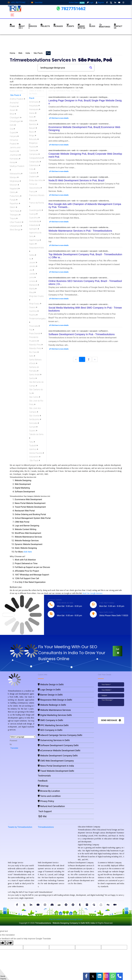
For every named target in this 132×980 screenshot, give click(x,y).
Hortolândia (35, 221)
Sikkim (13, 207)
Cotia (32, 169)
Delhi (13, 125)
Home (12, 53)
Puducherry (15, 196)
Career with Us (81, 26)
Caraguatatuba (36, 158)
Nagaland (15, 189)
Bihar (13, 114)
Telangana (15, 215)
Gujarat (14, 133)
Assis (32, 117)
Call (117, 651)
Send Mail (37, 2)
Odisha (13, 192)
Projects (45, 25)
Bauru (32, 132)
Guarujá (33, 214)
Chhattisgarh (16, 121)
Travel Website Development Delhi (56, 771)
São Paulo (38, 53)
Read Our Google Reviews (92, 593)
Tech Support (45, 811)
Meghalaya (15, 181)
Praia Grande (35, 333)
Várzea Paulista (36, 453)
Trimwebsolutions (46, 827)
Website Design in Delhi (51, 684)
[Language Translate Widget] (23, 737)
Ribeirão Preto (36, 348)
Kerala (13, 162)
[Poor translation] (9, 943)
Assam (13, 110)
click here (27, 552)
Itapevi (33, 244)
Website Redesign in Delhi (52, 705)
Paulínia (33, 315)
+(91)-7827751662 (17, 2)
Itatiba (33, 255)
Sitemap (43, 786)
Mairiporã (34, 285)
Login (90, 2)
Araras (33, 113)
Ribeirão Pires (36, 345)
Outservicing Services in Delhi (54, 740)
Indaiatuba (34, 225)
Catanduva (35, 165)
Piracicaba (34, 326)
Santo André (35, 375)
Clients (70, 25)
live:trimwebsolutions (66, 612)
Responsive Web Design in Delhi (55, 700)
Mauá (32, 292)
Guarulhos (34, 218)
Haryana (14, 136)
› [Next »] (95, 359)
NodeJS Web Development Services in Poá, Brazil (76, 180)
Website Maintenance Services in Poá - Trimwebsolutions (80, 231)
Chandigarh (15, 118)
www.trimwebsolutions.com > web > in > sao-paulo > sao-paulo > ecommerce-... (79, 124)
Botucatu (34, 139)
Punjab (13, 200)
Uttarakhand (16, 226)
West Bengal (16, 230)
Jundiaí (33, 274)
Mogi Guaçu (35, 304)
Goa (12, 129)
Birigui (33, 136)
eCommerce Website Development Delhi (59, 750)
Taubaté (33, 446)
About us (22, 26)
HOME (12, 25)
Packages (58, 25)
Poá (32, 98)
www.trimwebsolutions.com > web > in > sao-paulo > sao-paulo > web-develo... (79, 251)
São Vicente (35, 416)
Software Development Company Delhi (58, 745)
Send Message (111, 720)
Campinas (34, 154)
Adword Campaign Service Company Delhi (60, 735)
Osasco (33, 307)
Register (100, 2)
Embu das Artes (37, 180)
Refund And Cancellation (51, 806)
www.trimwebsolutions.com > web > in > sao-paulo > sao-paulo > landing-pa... (79, 97)
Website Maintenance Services (54, 710)
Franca (33, 192)
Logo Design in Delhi (49, 690)
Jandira (33, 266)
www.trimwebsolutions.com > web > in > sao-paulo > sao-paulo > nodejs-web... (79, 177)
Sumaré (33, 427)
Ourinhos (34, 311)
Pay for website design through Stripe (66, 919)
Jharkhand (15, 155)
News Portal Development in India (56, 766)
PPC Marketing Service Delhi (53, 725)
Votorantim (35, 457)
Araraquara (35, 109)
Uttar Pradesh (16, 222)
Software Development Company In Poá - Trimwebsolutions (82, 334)
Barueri (33, 128)
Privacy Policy (46, 801)
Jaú (31, 270)
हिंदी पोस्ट (42, 816)
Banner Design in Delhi (50, 695)
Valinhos (34, 449)
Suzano (33, 431)
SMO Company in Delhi (50, 720)
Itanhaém (34, 229)
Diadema (34, 177)
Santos (33, 378)
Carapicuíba (35, 162)
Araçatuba (34, 106)
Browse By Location (49, 791)
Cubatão (34, 173)
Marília (33, 289)
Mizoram (14, 185)
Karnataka (15, 159)
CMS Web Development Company (56, 761)
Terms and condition (49, 796)
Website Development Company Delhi (58, 756)
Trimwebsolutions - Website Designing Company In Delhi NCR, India (65, 923)
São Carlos (35, 397)
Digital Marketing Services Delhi (55, 715)
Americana (35, 102)
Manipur (14, 177)
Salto (32, 356)
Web (20, 53)
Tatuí (32, 442)
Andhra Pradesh (17, 99)
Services (33, 26)
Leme (32, 277)
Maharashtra (16, 174)
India (28, 53)
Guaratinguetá (36, 210)
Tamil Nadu (15, 211)
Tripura (14, 218)
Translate (14, 748)
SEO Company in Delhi (50, 730)
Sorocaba (34, 423)
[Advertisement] (66, 44)
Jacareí (33, 263)
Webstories (105, 26)
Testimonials (44, 776)
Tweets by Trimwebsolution (20, 827)
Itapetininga (35, 240)
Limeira (33, 281)
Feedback (43, 781)
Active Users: (77, 2)
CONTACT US (118, 26)
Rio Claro (34, 352)
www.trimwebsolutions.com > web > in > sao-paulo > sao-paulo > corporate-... (78, 150)
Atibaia (33, 121)
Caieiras (33, 150)
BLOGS (92, 25)
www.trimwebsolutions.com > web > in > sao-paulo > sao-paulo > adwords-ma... (79, 201)
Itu (31, 259)
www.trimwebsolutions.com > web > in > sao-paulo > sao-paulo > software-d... (79, 331)
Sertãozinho (35, 419)
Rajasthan (15, 204)
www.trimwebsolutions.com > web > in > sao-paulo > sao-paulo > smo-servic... (79, 304)
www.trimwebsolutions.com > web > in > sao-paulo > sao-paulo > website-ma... (79, 227)
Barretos (34, 124)
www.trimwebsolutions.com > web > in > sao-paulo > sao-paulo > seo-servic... (78, 278)
